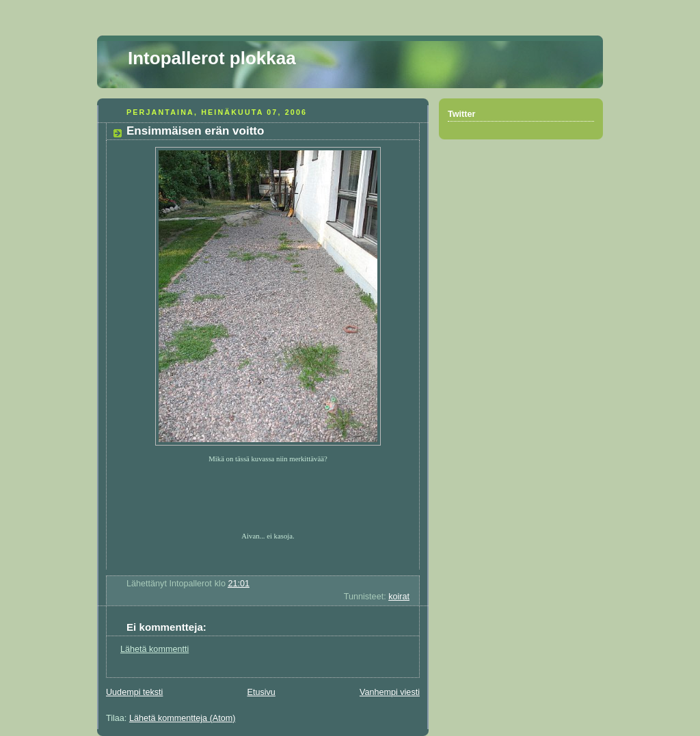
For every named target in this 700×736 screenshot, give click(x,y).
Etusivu (261, 692)
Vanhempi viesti (390, 692)
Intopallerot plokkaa (212, 58)
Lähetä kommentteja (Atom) (183, 718)
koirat (399, 597)
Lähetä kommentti (154, 649)
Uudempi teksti (134, 692)
